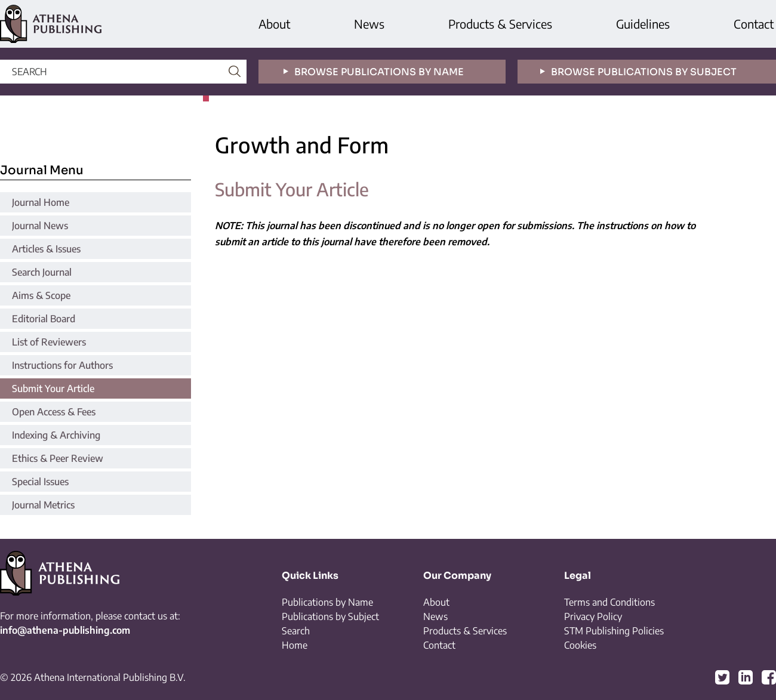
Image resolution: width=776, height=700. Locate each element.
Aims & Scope (41, 295)
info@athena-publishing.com (65, 630)
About (274, 24)
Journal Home (41, 202)
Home (295, 645)
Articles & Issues (46, 249)
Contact (754, 24)
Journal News (40, 226)
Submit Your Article (53, 388)
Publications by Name (327, 602)
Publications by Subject (330, 616)
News (369, 24)
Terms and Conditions (609, 602)
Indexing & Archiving (56, 435)
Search (296, 631)
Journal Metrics (43, 505)
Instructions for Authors (62, 365)
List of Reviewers (49, 342)
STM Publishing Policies (614, 631)
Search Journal (42, 272)
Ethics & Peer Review (58, 458)
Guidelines (643, 24)
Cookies (580, 645)
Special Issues (40, 482)
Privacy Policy (593, 616)
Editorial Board (44, 319)
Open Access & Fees (54, 412)
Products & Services (500, 24)
